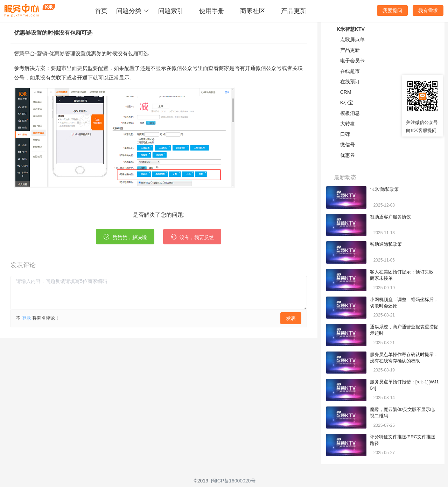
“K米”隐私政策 (384, 189)
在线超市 (350, 71)
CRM (346, 92)
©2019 (201, 481)
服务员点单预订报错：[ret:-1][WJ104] (404, 385)
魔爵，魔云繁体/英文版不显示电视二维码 (402, 413)
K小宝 (347, 103)
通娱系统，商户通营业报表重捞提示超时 (404, 330)
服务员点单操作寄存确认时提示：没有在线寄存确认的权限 (404, 358)
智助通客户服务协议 (390, 217)
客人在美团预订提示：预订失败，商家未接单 (404, 275)
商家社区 (253, 11)
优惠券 (348, 155)
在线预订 (350, 82)
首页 (101, 11)
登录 (27, 318)
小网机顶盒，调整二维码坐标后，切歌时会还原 (404, 303)
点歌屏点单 (352, 40)
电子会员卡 (352, 61)
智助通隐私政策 (386, 244)
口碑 (345, 134)
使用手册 (212, 11)
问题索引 (171, 11)
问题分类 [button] (133, 11)
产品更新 (294, 11)
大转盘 (348, 124)
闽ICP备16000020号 (233, 481)
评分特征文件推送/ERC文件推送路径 (403, 440)
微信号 (348, 145)
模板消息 (350, 113)
